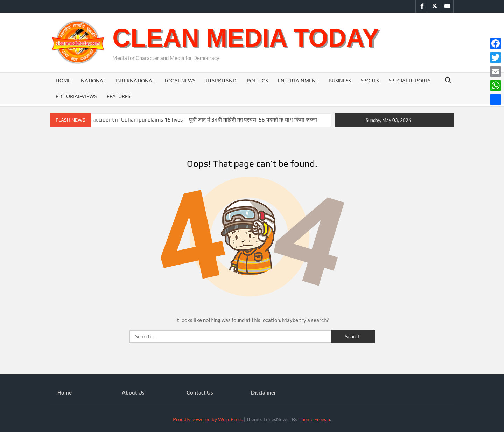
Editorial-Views (76, 96)
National (93, 80)
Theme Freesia (314, 419)
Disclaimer (264, 392)
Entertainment (298, 80)
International (135, 80)
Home (63, 80)
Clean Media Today (246, 38)
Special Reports (410, 80)
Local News (180, 80)
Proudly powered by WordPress (208, 419)
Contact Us (200, 392)
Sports (370, 80)
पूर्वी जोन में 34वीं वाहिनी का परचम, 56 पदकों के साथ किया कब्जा (253, 120)
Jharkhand (221, 80)
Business (340, 80)
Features (118, 96)
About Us (133, 392)
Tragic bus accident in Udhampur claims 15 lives (125, 120)
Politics (257, 80)
